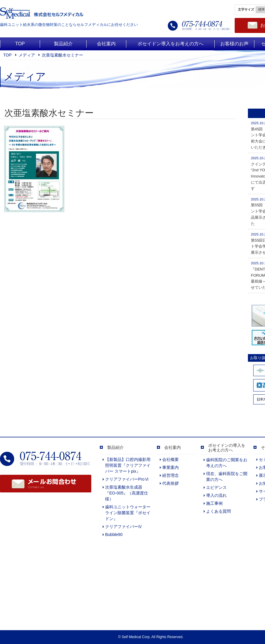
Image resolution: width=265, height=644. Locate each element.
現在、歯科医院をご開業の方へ (227, 477)
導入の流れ (216, 495)
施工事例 (214, 503)
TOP (8, 55)
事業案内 (170, 467)
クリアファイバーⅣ (124, 527)
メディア (27, 55)
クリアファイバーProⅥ (127, 479)
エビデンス (216, 487)
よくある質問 (218, 511)
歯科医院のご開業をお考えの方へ (227, 463)
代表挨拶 (170, 483)
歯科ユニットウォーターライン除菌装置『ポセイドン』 (128, 513)
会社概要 (170, 459)
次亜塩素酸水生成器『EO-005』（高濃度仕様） (127, 493)
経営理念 (170, 475)
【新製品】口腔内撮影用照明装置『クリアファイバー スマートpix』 (128, 465)
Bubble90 (114, 535)
